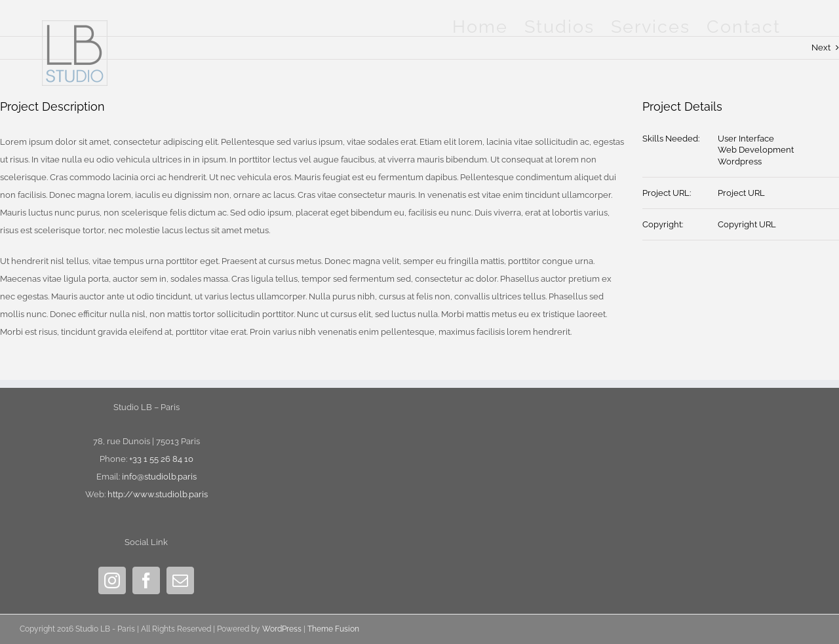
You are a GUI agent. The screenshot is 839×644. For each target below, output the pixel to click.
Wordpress (740, 161)
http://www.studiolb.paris (158, 494)
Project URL (741, 193)
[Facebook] (146, 580)
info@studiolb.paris (159, 477)
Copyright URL (747, 224)
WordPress (282, 629)
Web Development (756, 150)
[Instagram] (112, 580)
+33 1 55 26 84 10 (161, 459)
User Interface (746, 139)
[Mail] (180, 580)
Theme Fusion (333, 629)
